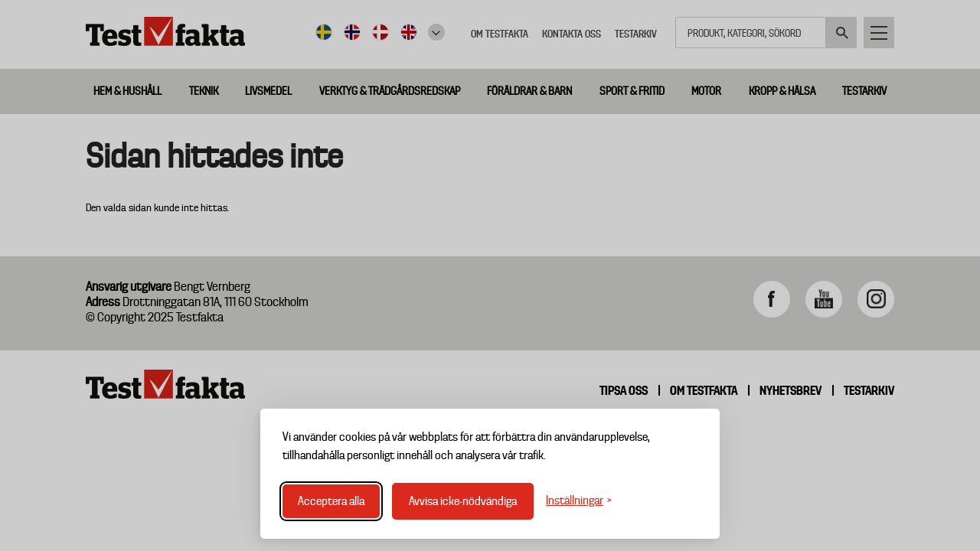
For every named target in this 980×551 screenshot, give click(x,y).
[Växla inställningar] (579, 501)
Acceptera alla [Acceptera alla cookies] (331, 501)
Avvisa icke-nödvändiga (463, 501)
